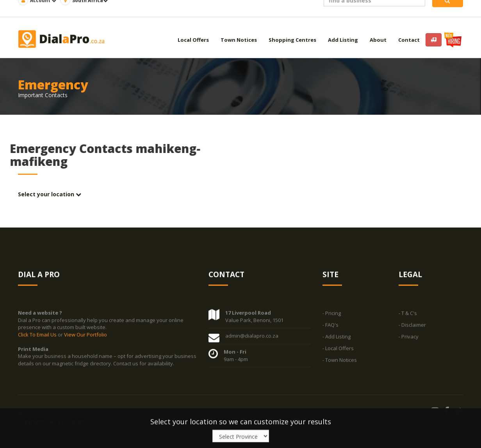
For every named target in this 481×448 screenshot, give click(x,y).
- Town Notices (340, 360)
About (378, 40)
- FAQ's (330, 325)
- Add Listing (337, 337)
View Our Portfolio (86, 334)
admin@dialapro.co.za (252, 336)
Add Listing (343, 40)
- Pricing (332, 313)
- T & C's (408, 313)
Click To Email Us (38, 334)
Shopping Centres (292, 40)
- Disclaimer (412, 325)
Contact (409, 40)
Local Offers (193, 40)
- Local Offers (338, 348)
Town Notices (239, 40)
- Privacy (409, 337)
